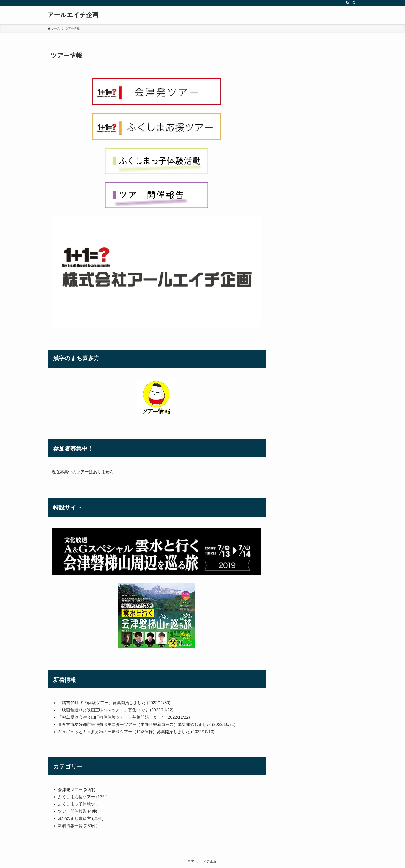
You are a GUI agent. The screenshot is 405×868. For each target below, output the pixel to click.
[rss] (347, 3)
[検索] (354, 3)
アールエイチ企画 (73, 15)
